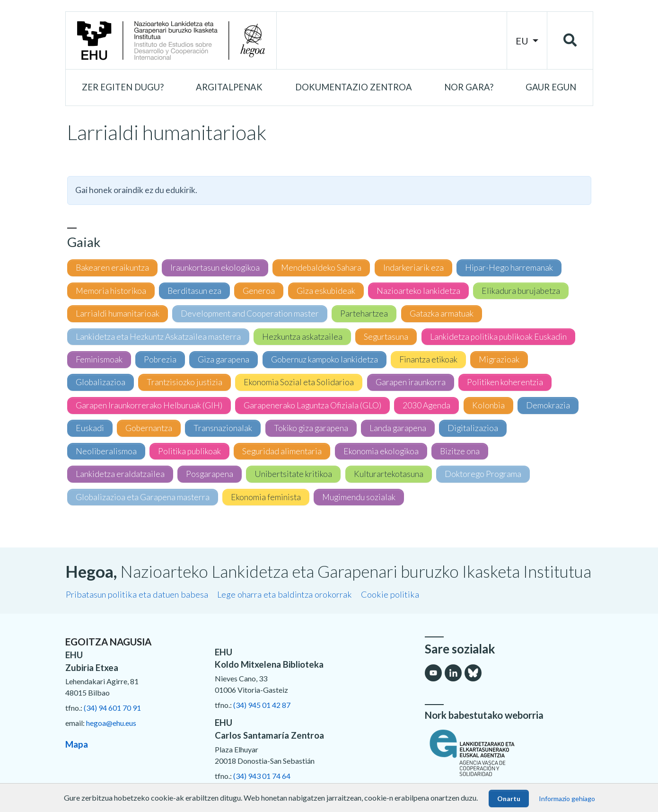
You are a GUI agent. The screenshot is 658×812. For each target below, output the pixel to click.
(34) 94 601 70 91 (112, 708)
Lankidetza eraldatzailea (120, 474)
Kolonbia (488, 405)
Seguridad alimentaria (282, 451)
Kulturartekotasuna (389, 474)
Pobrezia (160, 359)
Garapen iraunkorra (411, 382)
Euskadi (90, 428)
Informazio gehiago (567, 799)
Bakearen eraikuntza (112, 268)
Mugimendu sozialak (359, 497)
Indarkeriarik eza (413, 268)
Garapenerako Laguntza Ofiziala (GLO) (312, 405)
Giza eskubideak (326, 291)
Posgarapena (210, 474)
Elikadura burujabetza (521, 291)
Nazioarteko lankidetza (418, 291)
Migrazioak (499, 359)
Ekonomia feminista (266, 497)
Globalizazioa (101, 382)
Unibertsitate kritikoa (293, 474)
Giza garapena (224, 359)
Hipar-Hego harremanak (509, 268)
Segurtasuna (386, 337)
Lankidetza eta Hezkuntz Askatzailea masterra (158, 337)
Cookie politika (390, 594)
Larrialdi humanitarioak (118, 313)
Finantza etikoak (428, 359)
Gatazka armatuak (442, 313)
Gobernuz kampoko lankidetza (325, 359)
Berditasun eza (194, 291)
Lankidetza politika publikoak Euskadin (498, 337)
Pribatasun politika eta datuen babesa (137, 594)
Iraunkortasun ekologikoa (215, 268)
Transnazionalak (223, 428)
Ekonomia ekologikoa (381, 451)
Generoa (259, 291)
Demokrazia (548, 405)
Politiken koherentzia (505, 382)
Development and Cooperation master (250, 313)
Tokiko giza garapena (311, 428)
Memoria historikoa (111, 291)
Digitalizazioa (473, 428)
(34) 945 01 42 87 (262, 705)
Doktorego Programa (483, 474)
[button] (123, 88)
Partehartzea (364, 313)
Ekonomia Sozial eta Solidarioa (299, 382)
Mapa (77, 744)
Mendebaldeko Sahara (321, 268)
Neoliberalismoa (106, 451)
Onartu (509, 799)
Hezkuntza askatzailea (302, 337)
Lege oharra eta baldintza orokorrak (285, 594)
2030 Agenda (426, 405)
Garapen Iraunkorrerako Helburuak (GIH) (149, 405)
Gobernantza (149, 428)
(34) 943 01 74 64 (262, 776)
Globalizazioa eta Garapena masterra (143, 497)
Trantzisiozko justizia (184, 382)
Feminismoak (99, 359)
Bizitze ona (460, 451)
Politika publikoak (189, 451)
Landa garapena (398, 428)
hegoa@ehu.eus (111, 723)
